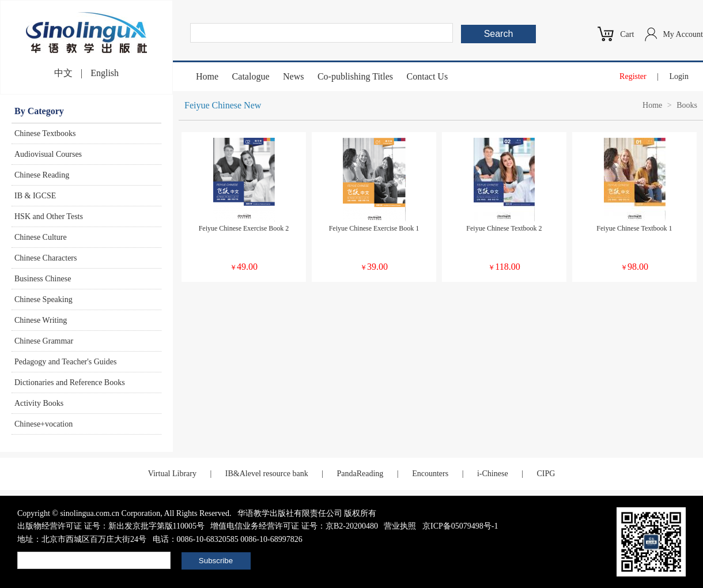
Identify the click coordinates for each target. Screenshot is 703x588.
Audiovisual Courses (48, 154)
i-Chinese (493, 474)
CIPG (546, 474)
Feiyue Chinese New (223, 105)
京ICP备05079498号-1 (460, 526)
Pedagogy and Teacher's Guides (65, 362)
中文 (63, 73)
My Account (683, 34)
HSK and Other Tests (49, 216)
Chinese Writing (41, 320)
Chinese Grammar (44, 341)
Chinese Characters (46, 258)
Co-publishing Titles (355, 76)
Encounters (430, 474)
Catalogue (251, 76)
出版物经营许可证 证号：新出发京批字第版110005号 (111, 526)
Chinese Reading (42, 175)
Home (207, 76)
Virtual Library (172, 474)
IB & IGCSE (35, 196)
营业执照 (400, 526)
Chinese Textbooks (45, 133)
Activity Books (39, 403)
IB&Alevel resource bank (267, 474)
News (293, 76)
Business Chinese (43, 279)
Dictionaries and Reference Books (70, 382)
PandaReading (360, 474)
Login (679, 76)
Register (633, 76)
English (105, 73)
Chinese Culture (41, 237)
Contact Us (428, 76)
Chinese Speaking (44, 299)
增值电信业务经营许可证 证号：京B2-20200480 (294, 526)
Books (687, 105)
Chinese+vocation (44, 424)
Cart (627, 34)
